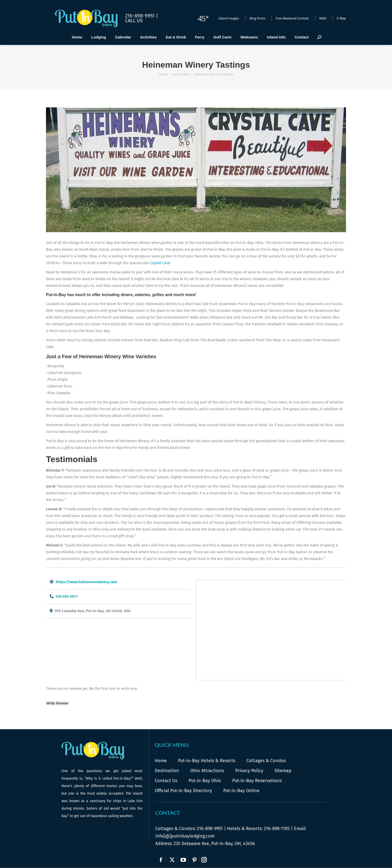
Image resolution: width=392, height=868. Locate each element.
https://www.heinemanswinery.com (86, 582)
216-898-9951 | (141, 16)
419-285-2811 (67, 596)
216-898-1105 (277, 829)
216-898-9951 (210, 829)
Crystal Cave (160, 263)
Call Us (134, 20)
